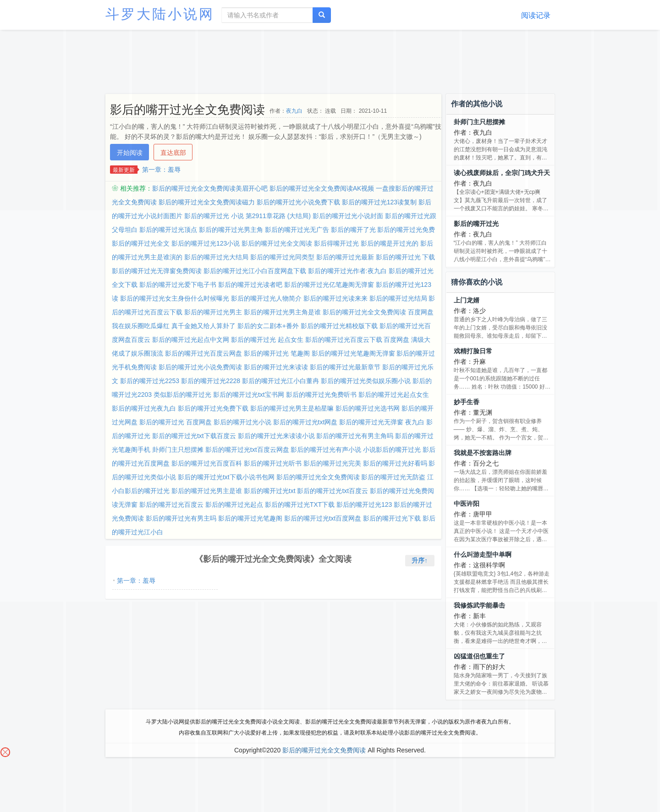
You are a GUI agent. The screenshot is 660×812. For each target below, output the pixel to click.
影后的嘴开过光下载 (392, 518)
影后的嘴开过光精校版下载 (339, 326)
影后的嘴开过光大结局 (216, 257)
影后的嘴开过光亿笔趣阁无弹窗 (329, 285)
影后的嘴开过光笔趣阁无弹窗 (353, 353)
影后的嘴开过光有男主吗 (181, 518)
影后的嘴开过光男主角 (231, 230)
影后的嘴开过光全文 (141, 243)
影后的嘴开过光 (476, 224)
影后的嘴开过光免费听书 (321, 395)
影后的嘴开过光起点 (234, 505)
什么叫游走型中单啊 (483, 554)
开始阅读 (130, 153)
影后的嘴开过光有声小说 (326, 450)
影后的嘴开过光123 (364, 505)
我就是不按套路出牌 (483, 453)
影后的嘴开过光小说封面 (348, 216)
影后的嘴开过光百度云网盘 (203, 353)
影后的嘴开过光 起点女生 (267, 340)
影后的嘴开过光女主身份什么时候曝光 (175, 298)
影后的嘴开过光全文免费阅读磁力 (207, 202)
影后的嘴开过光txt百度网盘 (323, 518)
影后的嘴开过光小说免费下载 (298, 202)
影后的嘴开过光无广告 (297, 230)
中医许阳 (467, 504)
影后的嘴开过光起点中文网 (191, 340)
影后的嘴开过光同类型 (282, 257)
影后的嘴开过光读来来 (335, 298)
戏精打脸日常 (473, 351)
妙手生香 (467, 402)
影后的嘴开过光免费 (406, 230)
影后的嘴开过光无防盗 (393, 477)
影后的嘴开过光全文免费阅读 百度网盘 (378, 312)
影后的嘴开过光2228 (211, 381)
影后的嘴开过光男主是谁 (207, 491)
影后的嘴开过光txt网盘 (305, 422)
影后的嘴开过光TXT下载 (300, 505)
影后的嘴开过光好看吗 (395, 463)
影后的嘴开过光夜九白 (144, 408)
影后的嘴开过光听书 (273, 463)
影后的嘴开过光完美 (332, 463)
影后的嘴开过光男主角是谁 (282, 312)
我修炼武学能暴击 (479, 605)
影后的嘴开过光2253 (150, 381)
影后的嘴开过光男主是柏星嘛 (292, 408)
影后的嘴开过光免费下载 (213, 408)
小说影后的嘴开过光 (392, 450)
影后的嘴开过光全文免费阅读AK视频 (322, 188)
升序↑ (420, 560)
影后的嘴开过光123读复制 (379, 202)
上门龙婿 (467, 300)
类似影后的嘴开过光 (182, 395)
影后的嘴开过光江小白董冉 (280, 381)
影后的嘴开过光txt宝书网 (249, 395)
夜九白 (294, 111)
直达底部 (173, 153)
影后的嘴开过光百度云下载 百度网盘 (357, 340)
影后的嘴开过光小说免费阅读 (200, 367)
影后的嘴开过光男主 (213, 312)
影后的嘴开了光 (353, 230)
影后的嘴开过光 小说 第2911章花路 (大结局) (247, 216)
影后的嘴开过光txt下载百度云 (194, 436)
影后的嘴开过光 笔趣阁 (277, 353)
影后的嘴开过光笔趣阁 (250, 518)
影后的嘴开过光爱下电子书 (178, 285)
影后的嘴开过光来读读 (276, 367)
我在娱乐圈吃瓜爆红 (141, 326)
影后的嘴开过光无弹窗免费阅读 (157, 271)
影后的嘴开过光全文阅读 (277, 243)
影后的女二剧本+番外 (268, 326)
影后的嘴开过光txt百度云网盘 (247, 450)
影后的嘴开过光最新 (345, 257)
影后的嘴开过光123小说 (206, 243)
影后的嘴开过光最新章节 (345, 367)
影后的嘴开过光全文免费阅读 (318, 477)
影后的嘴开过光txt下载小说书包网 (226, 477)
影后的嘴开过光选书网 (368, 408)
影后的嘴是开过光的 (390, 243)
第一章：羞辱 (161, 170)
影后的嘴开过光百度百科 (207, 463)
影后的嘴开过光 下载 (406, 257)
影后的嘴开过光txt (270, 491)
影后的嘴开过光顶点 (168, 230)
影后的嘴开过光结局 (398, 298)
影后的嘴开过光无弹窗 (371, 422)
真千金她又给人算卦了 (203, 326)
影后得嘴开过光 (336, 243)
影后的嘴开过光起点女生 (394, 395)
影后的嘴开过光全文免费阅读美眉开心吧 (210, 188)
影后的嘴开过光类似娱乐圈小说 (366, 381)
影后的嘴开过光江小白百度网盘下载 (255, 271)
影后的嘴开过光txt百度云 (333, 491)
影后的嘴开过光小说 (242, 422)
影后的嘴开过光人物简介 (266, 298)
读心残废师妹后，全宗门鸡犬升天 (502, 173)
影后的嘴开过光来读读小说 (276, 436)
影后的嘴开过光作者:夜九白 (347, 271)
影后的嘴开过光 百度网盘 (176, 422)
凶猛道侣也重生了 (479, 656)
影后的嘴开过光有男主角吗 (355, 436)
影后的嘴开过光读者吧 (250, 285)
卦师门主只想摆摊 (178, 450)
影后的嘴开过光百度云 (171, 505)
